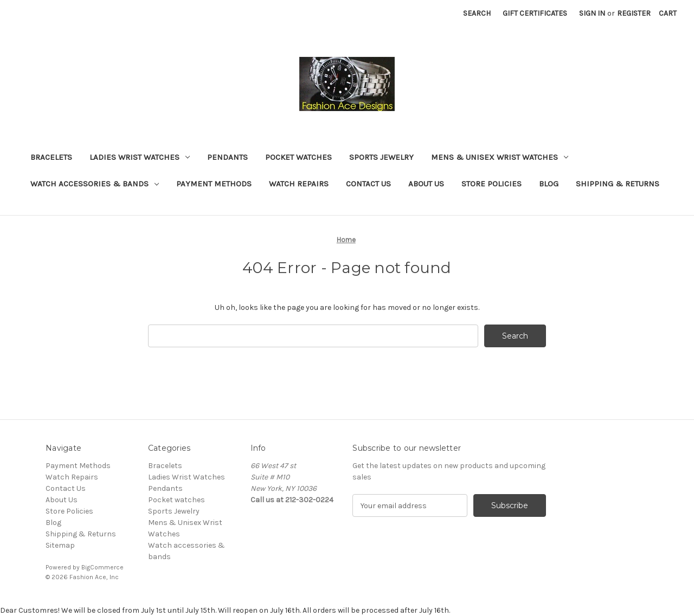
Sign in (592, 13)
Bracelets (51, 157)
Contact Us (368, 184)
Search (477, 13)
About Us (426, 184)
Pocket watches (298, 157)
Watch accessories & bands (95, 184)
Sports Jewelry (381, 157)
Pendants (227, 157)
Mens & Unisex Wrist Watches (500, 157)
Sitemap (60, 545)
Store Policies (491, 184)
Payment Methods (214, 184)
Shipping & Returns (618, 184)
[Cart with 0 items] (668, 13)
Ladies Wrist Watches (140, 157)
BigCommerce (102, 567)
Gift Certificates (535, 13)
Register (634, 13)
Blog (549, 184)
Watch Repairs (299, 184)
